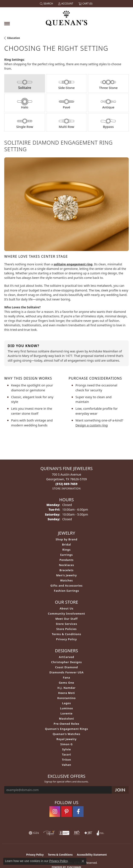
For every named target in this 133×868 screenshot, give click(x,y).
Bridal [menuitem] (66, 544)
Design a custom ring (92, 425)
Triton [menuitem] (66, 760)
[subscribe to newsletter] (120, 790)
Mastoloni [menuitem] (66, 719)
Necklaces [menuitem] (66, 565)
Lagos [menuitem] (66, 703)
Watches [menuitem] (66, 580)
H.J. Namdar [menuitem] (67, 688)
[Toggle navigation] (7, 24)
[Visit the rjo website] (77, 833)
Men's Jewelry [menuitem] (66, 575)
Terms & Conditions (66, 634)
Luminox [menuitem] (67, 708)
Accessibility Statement (92, 855)
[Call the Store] (67, 484)
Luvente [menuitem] (67, 713)
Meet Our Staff (66, 619)
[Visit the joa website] (100, 833)
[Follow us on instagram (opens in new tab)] (55, 812)
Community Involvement (66, 614)
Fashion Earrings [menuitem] (66, 591)
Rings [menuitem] (67, 550)
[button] (47, 4)
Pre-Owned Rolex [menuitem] (66, 724)
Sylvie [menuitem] (66, 749)
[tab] (25, 83)
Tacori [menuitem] (67, 754)
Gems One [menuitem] (66, 683)
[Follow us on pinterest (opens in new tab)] (66, 812)
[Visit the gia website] (34, 833)
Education (14, 38)
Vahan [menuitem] (66, 765)
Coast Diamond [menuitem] (66, 667)
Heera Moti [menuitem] (66, 693)
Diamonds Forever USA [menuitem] (67, 672)
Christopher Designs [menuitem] (66, 662)
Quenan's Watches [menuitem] (66, 734)
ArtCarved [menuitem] (66, 657)
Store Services (66, 624)
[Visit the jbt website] (88, 833)
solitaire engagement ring (73, 264)
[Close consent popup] (83, 861)
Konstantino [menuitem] (66, 698)
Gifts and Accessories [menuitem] (67, 586)
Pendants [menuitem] (66, 560)
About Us (66, 608)
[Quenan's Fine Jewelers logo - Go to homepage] (66, 17)
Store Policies (66, 629)
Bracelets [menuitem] (66, 570)
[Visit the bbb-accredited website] (64, 833)
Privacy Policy (66, 639)
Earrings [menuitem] (66, 555)
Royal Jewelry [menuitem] (67, 739)
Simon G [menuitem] (66, 744)
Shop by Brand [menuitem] (66, 539)
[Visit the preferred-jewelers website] (49, 833)
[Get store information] (66, 489)
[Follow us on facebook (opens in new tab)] (78, 812)
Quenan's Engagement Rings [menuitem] (66, 729)
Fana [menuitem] (66, 677)
